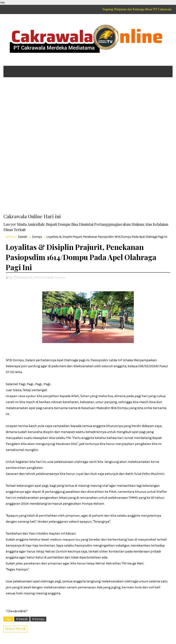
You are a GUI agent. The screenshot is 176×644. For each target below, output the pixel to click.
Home (10, 237)
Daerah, (50, 277)
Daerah (23, 237)
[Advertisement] (88, 116)
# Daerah (22, 619)
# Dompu (38, 619)
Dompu (37, 237)
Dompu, (60, 277)
